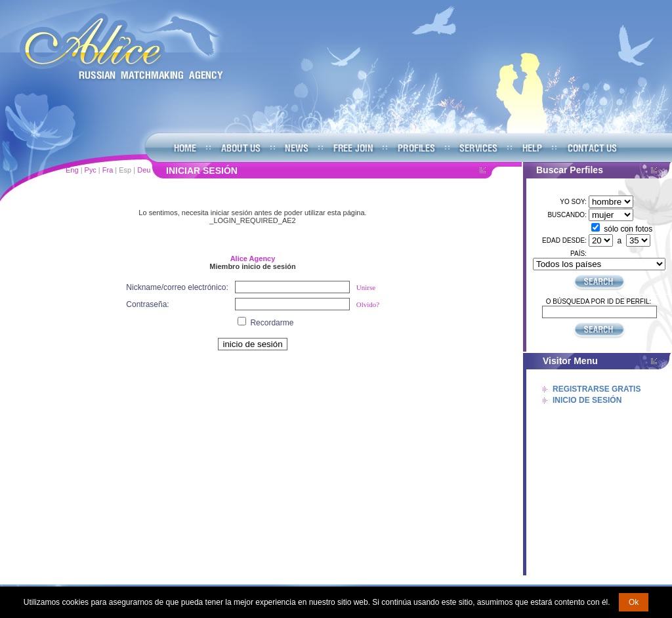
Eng (72, 170)
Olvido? (368, 304)
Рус (91, 170)
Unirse (366, 287)
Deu (144, 170)
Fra (108, 170)
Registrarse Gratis (597, 389)
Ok (634, 602)
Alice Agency (253, 258)
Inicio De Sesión (587, 400)
